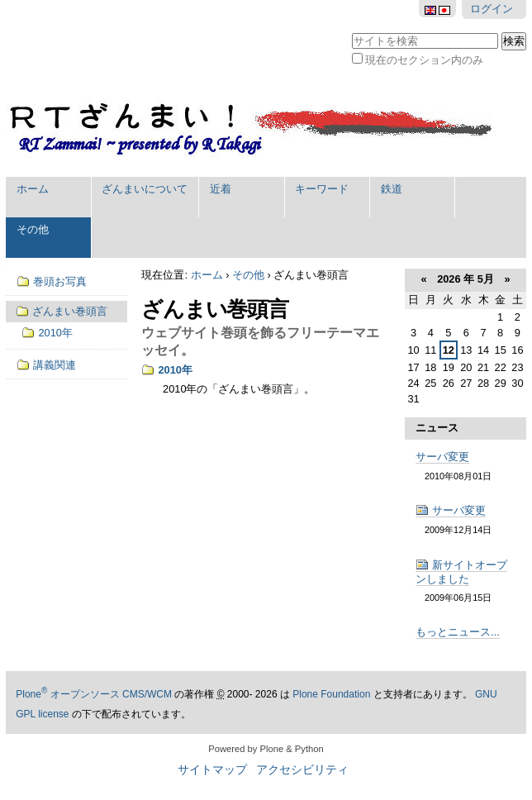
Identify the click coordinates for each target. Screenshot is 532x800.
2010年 (175, 370)
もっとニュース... (458, 632)
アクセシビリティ (302, 770)
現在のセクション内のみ (424, 60)
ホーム (33, 189)
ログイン (492, 9)
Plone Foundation (331, 694)
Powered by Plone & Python (266, 749)
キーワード (322, 189)
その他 (33, 229)
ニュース (437, 428)
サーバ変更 (442, 457)
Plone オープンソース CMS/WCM (94, 694)
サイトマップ (212, 770)
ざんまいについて (145, 189)
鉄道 (392, 189)
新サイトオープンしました (461, 572)
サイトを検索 (351, 31)
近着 (221, 189)
